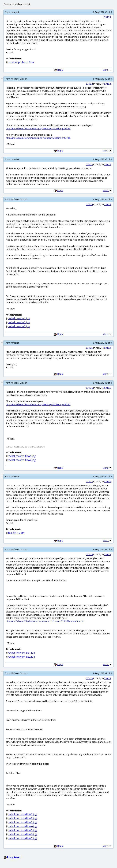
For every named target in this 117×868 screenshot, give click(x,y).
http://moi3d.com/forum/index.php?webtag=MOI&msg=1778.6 (38, 138)
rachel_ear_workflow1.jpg (22, 814)
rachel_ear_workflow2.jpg (22, 818)
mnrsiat (15, 12)
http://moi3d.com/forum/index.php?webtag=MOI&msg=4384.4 (38, 128)
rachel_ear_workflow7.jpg (22, 838)
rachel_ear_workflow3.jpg (22, 822)
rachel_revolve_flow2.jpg (22, 460)
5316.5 (89, 348)
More (107, 70)
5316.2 (89, 84)
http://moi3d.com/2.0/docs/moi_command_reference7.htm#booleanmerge (45, 621)
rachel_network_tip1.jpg (21, 653)
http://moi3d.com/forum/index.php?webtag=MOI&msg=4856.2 (38, 404)
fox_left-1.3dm (16, 533)
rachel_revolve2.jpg (19, 322)
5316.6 (89, 388)
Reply (60, 70)
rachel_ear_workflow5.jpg (22, 830)
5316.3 (89, 164)
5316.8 (89, 554)
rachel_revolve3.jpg (19, 326)
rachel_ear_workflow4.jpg (22, 826)
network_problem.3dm (21, 62)
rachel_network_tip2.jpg (21, 657)
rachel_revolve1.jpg (19, 318)
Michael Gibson (19, 79)
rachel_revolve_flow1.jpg (22, 456)
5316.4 (89, 204)
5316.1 (108, 17)
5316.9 (89, 678)
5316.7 (89, 481)
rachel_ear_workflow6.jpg (22, 834)
